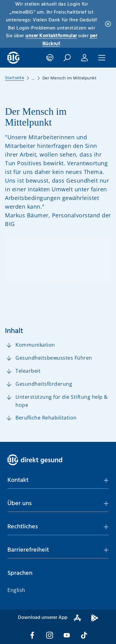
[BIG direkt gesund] (13, 58)
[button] (67, 58)
